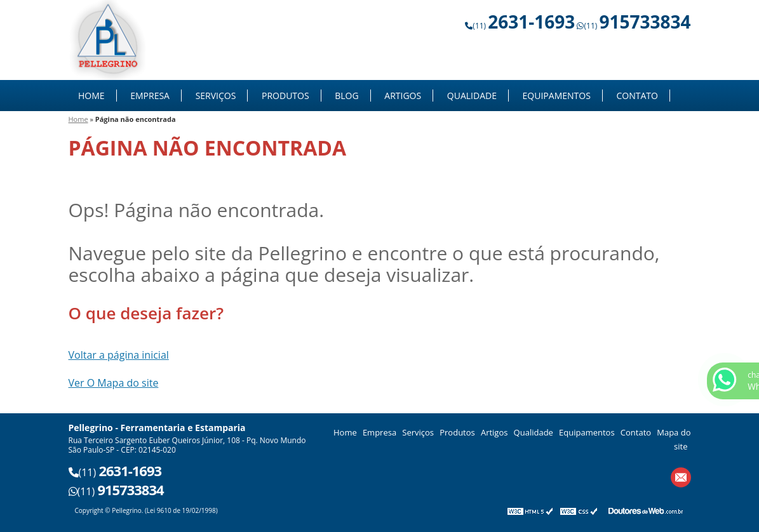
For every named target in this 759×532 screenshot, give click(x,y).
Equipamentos (557, 96)
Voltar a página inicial (119, 355)
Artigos (403, 96)
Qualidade (472, 96)
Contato (637, 96)
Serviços (216, 96)
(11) (524, 26)
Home (91, 96)
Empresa (150, 96)
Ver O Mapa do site (114, 383)
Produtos (285, 96)
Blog (346, 96)
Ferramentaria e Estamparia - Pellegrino (108, 40)
